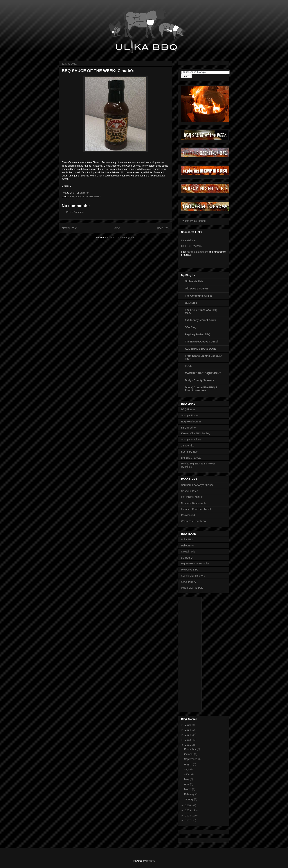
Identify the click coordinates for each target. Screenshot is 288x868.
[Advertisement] (196, 654)
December (190, 749)
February (190, 794)
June (187, 774)
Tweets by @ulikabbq (193, 221)
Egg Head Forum (191, 422)
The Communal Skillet (198, 296)
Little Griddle (188, 240)
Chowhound (188, 515)
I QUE (188, 366)
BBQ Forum (188, 409)
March (188, 789)
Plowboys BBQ (190, 570)
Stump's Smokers (191, 440)
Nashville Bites (190, 491)
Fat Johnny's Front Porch (200, 320)
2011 (188, 745)
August (189, 764)
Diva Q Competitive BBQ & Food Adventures (201, 389)
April (187, 784)
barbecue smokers (197, 252)
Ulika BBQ (187, 539)
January (189, 799)
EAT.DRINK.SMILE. (192, 497)
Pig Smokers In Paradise (195, 564)
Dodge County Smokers (200, 380)
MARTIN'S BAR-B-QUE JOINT (203, 373)
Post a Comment (75, 212)
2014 (188, 730)
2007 (188, 820)
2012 (188, 740)
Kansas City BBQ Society (196, 433)
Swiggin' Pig (188, 552)
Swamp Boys (189, 582)
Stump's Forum (190, 415)
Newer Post (69, 228)
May (187, 779)
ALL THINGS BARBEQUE (200, 349)
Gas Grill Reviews (191, 246)
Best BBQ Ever (190, 452)
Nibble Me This (194, 281)
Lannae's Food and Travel (196, 509)
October (189, 754)
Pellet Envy (188, 546)
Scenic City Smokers (193, 576)
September (191, 759)
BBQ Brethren (189, 428)
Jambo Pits (187, 446)
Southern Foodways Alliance (197, 485)
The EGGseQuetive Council (202, 342)
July (187, 769)
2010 (188, 805)
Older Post (163, 228)
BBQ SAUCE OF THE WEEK (86, 197)
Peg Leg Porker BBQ (198, 334)
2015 (188, 725)
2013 (188, 735)
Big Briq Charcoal (191, 458)
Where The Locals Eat (194, 521)
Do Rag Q (187, 558)
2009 (188, 810)
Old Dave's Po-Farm (197, 289)
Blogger (150, 861)
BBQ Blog (191, 303)
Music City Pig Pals (192, 588)
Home (116, 228)
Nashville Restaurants (194, 503)
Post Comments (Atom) (123, 237)
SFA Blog (191, 327)
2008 (188, 816)
